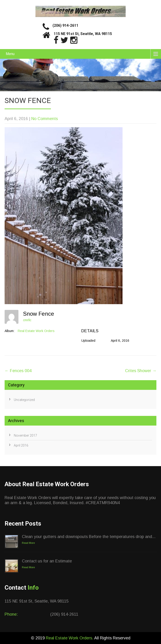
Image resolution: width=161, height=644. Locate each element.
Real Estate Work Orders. (70, 638)
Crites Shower (141, 371)
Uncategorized (24, 400)
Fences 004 (18, 371)
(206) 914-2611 (65, 25)
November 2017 (25, 435)
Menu (10, 54)
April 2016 (21, 445)
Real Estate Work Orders (36, 331)
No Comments (45, 119)
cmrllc (27, 320)
